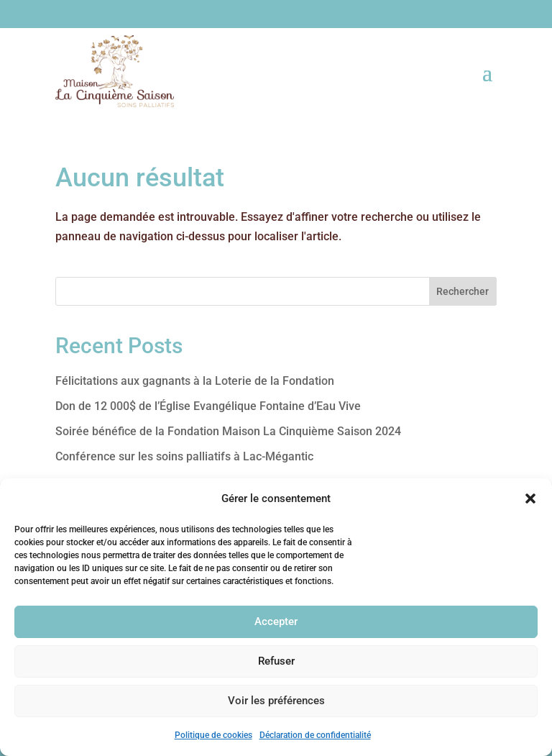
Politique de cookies (213, 735)
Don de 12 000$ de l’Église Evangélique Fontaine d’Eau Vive (208, 406)
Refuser (276, 661)
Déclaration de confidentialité (315, 735)
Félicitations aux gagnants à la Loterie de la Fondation (195, 381)
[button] (530, 498)
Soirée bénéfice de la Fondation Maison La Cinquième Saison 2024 (228, 431)
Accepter (276, 621)
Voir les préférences (276, 701)
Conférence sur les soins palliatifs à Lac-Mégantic (184, 456)
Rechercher (463, 291)
